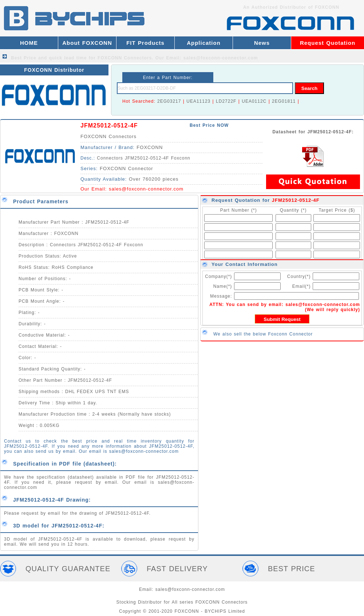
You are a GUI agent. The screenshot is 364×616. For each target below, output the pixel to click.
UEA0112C (254, 101)
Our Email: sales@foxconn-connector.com (207, 58)
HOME (29, 43)
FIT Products (145, 43)
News (262, 43)
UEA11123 (198, 101)
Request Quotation (328, 43)
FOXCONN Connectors (108, 136)
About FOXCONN (87, 43)
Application (204, 43)
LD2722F (226, 101)
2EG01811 (284, 101)
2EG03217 (169, 101)
